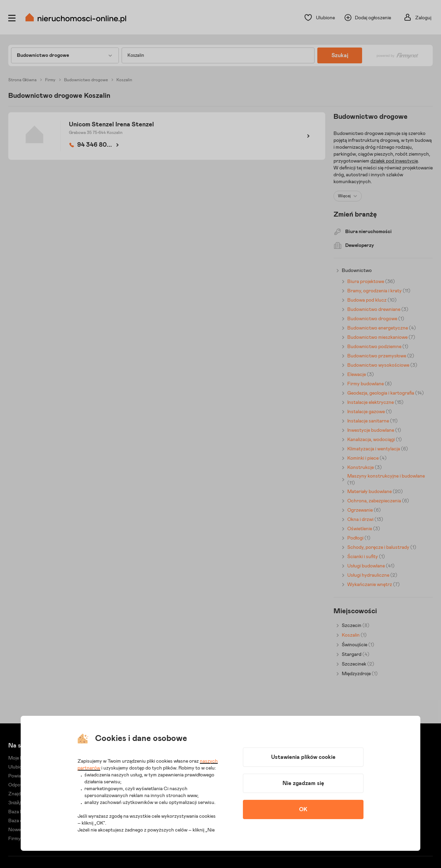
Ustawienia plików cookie (303, 757)
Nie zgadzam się (303, 783)
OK (303, 809)
